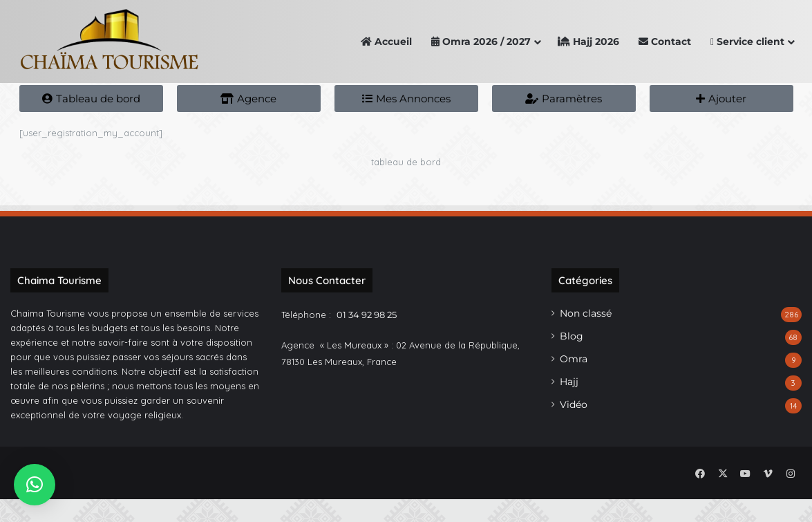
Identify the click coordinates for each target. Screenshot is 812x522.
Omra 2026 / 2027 (481, 41)
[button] (35, 485)
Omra (574, 384)
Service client (747, 41)
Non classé (586, 339)
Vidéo (574, 430)
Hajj (569, 407)
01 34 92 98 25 (367, 340)
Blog (572, 362)
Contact (665, 41)
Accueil (386, 41)
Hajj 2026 (588, 41)
